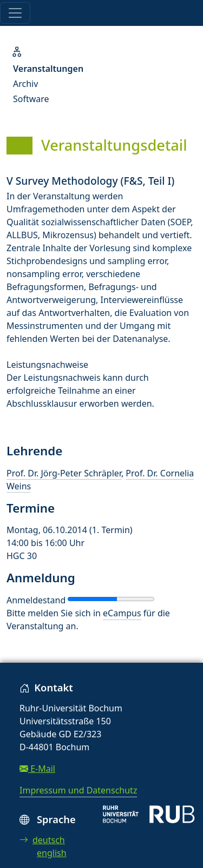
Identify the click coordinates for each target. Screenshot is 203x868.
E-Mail (37, 769)
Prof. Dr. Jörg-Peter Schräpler (64, 473)
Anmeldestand (36, 600)
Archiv (25, 84)
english (52, 853)
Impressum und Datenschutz (78, 790)
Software (31, 99)
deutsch (42, 840)
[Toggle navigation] (15, 13)
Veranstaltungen (48, 69)
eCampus (122, 613)
